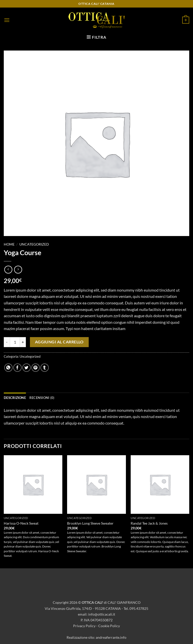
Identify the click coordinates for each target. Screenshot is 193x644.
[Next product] (8, 270)
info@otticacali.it (102, 614)
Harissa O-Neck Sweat (21, 523)
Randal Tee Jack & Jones (149, 523)
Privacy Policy (84, 626)
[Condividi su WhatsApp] (8, 368)
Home (9, 244)
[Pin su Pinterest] (36, 368)
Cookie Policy (109, 626)
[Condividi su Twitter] (27, 368)
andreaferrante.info (111, 637)
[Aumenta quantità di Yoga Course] (23, 342)
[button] (7, 20)
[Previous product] (18, 270)
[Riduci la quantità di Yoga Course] (7, 342)
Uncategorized (34, 244)
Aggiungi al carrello (59, 342)
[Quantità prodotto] (15, 342)
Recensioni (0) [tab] (42, 398)
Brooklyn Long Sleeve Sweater (90, 523)
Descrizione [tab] (15, 398)
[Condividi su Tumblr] (45, 368)
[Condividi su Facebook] (17, 368)
